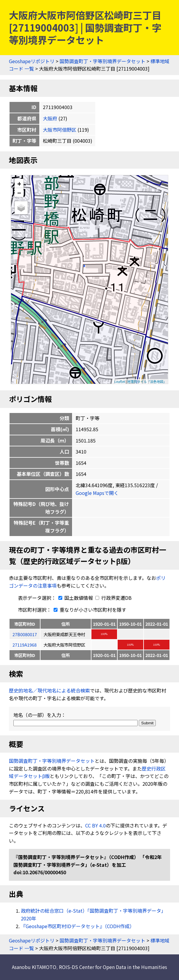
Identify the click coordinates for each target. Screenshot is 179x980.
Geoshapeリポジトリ (32, 61)
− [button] (19, 192)
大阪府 (50, 118)
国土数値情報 (75, 598)
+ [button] (19, 183)
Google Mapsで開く (97, 493)
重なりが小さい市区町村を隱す (89, 610)
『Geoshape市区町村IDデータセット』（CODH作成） (78, 926)
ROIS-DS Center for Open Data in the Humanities (113, 967)
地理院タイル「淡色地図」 (147, 381)
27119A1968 (25, 645)
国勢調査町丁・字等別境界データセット (102, 61)
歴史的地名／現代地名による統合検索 (49, 690)
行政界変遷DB (113, 598)
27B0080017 (25, 634)
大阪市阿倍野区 (60, 130)
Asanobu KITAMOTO (34, 967)
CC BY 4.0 (95, 825)
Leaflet (120, 381)
